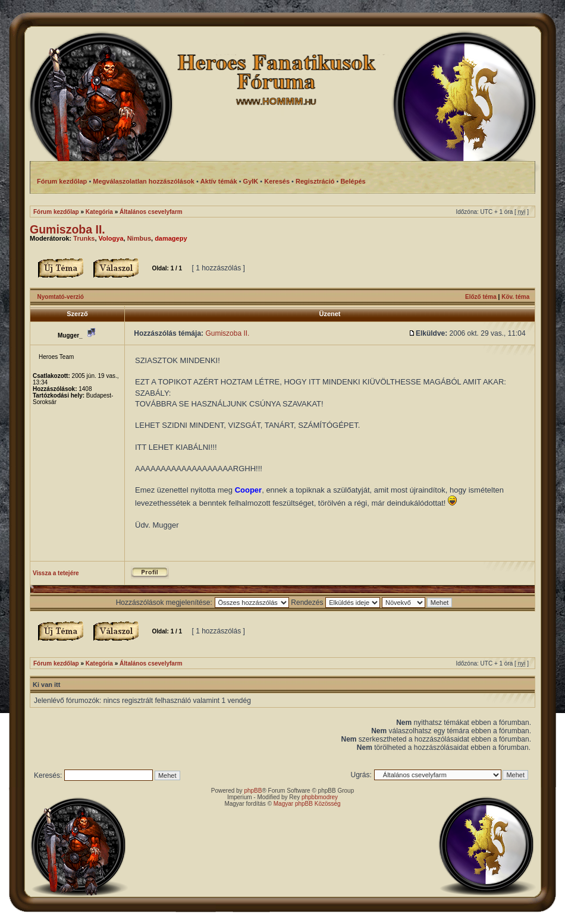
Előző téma (481, 297)
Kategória (99, 212)
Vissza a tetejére (56, 573)
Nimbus (139, 238)
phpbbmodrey (320, 797)
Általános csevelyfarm (151, 212)
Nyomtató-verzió (61, 297)
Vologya (111, 238)
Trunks (84, 238)
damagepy (171, 238)
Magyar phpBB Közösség (307, 804)
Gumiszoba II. (68, 229)
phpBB (253, 791)
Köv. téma (515, 297)
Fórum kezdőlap (56, 212)
